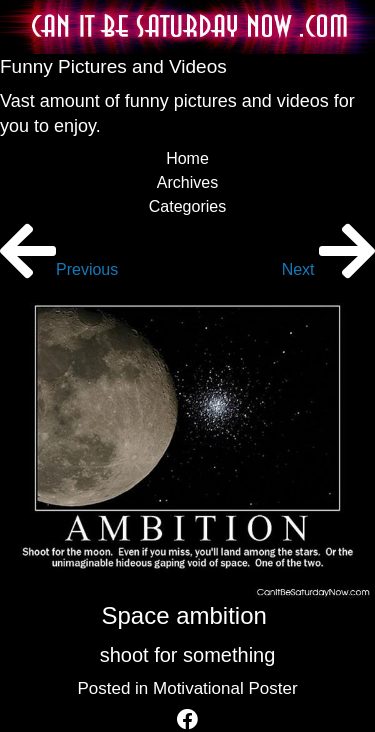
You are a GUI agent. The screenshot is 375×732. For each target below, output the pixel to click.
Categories (187, 206)
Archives (187, 182)
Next (328, 269)
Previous (59, 269)
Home (187, 158)
